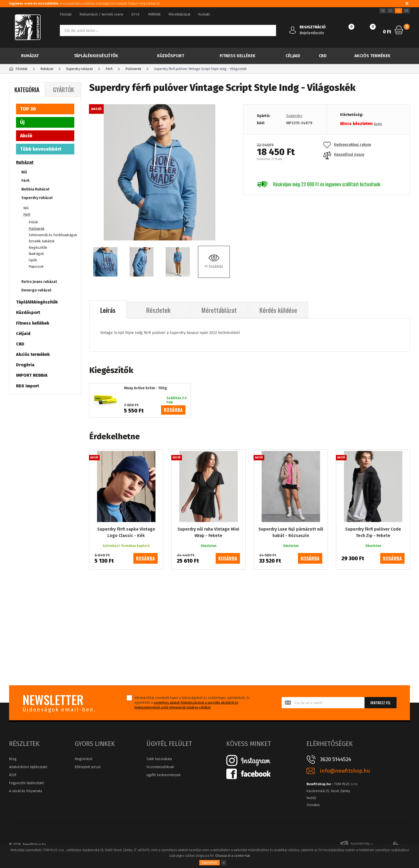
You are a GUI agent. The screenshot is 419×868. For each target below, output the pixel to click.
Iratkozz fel (381, 702)
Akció (26, 136)
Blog (13, 759)
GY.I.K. (136, 14)
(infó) (378, 124)
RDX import (28, 386)
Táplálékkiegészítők (96, 56)
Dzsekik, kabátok (42, 241)
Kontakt (204, 14)
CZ (390, 11)
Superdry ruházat (37, 198)
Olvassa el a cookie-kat (232, 856)
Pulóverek (36, 229)
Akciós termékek (372, 56)
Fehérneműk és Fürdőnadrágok (53, 235)
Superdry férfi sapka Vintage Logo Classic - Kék (126, 532)
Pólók (33, 222)
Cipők (33, 260)
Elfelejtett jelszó (88, 767)
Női (24, 172)
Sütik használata (159, 759)
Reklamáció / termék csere (101, 14)
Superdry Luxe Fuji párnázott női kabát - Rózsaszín (291, 532)
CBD (323, 56)
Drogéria (25, 365)
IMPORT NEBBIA (32, 375)
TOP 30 (28, 109)
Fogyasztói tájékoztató (27, 783)
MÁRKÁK (154, 14)
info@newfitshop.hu (345, 771)
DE (406, 11)
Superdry (294, 116)
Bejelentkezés (312, 33)
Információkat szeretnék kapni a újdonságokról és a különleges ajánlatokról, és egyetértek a (192, 703)
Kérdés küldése (278, 310)
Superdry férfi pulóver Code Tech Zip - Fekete (373, 532)
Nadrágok (36, 254)
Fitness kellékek (238, 56)
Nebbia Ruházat (35, 189)
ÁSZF (13, 775)
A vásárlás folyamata (26, 791)
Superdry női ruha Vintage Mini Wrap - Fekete (208, 532)
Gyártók (63, 89)
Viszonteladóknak (160, 767)
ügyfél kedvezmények (164, 775)
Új (22, 122)
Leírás (108, 310)
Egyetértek (210, 863)
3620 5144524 (335, 759)
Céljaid (293, 56)
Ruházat (30, 56)
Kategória (27, 89)
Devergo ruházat (36, 290)
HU (398, 11)
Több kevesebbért (41, 149)
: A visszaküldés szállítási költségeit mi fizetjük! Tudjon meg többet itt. (85, 3)
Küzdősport (171, 56)
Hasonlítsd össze (344, 155)
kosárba (173, 410)
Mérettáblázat (179, 14)
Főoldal (66, 14)
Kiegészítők (38, 248)
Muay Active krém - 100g (146, 388)
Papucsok (36, 266)
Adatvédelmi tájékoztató (28, 767)
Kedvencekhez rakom (347, 145)
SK (383, 11)
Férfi (25, 181)
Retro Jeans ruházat (39, 282)
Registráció (84, 759)
